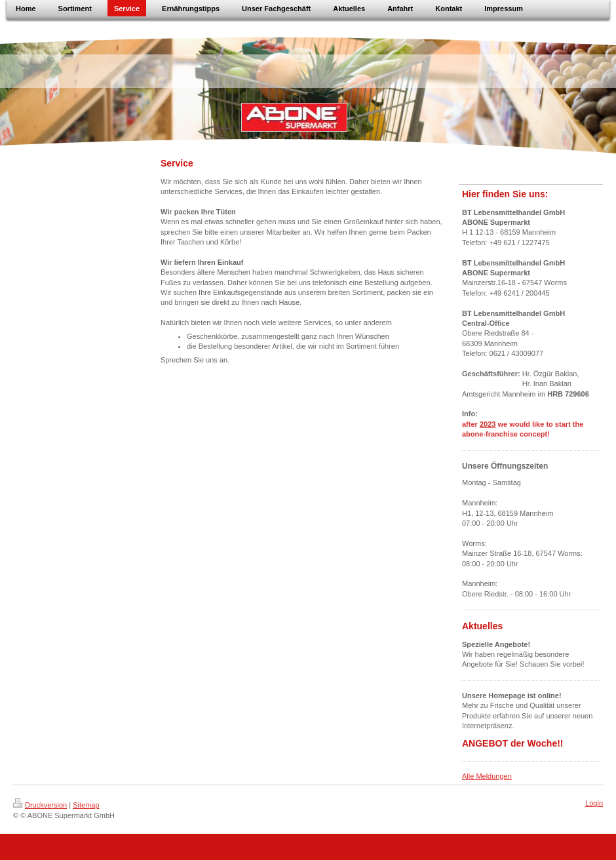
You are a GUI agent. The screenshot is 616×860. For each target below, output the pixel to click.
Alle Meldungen (487, 776)
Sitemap (86, 805)
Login (594, 803)
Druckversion (40, 805)
